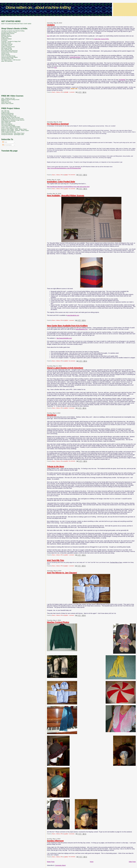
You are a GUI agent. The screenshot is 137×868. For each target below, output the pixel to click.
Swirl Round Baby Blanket (8, 125)
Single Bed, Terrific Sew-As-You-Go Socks (12, 119)
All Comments (7, 145)
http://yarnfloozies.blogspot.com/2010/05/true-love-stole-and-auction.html (68, 187)
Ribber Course (5, 101)
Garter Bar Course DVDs (101, 39)
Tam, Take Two (5, 111)
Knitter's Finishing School (8, 47)
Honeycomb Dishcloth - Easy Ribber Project (13, 133)
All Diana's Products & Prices (9, 32)
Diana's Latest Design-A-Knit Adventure (65, 368)
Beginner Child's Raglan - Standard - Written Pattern (15, 131)
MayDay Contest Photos (58, 622)
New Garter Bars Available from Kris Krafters (67, 326)
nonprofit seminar (75, 57)
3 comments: (72, 834)
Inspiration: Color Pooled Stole (61, 182)
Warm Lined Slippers (7, 124)
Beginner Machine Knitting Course (10, 100)
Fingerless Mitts (5, 112)
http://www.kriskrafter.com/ (64, 338)
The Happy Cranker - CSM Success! (11, 60)
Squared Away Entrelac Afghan (9, 57)
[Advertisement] (69, 17)
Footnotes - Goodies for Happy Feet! (11, 41)
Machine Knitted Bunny (7, 113)
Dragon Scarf (5, 37)
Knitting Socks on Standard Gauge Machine (13, 120)
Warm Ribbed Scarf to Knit (8, 121)
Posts (5, 142)
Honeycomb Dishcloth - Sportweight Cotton (13, 135)
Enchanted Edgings (6, 39)
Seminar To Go (5, 53)
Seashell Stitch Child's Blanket (9, 52)
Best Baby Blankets (6, 36)
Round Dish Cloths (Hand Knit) (9, 51)
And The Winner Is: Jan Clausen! (62, 573)
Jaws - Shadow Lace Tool (8, 98)
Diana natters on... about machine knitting (38, 7)
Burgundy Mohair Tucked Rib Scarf (11, 117)
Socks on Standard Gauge (8, 56)
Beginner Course (6, 35)
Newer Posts (51, 862)
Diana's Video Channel (7, 104)
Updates (51, 25)
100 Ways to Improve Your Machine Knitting (13, 31)
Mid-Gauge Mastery (7, 48)
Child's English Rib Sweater (9, 132)
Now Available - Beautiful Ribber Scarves (66, 196)
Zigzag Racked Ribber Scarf (9, 116)
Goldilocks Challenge (7, 44)
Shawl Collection (6, 55)
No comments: (72, 175)
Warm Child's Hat (6, 123)
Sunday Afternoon (55, 841)
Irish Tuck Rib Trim (56, 560)
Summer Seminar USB (7, 59)
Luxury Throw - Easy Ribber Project (11, 127)
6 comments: (72, 408)
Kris (48, 36)
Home (92, 862)
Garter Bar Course (6, 43)
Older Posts (132, 862)
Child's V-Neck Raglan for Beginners (11, 128)
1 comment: (72, 92)
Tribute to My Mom (56, 467)
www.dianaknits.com (73, 315)
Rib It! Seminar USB (7, 49)
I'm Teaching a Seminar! (58, 124)
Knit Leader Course (6, 45)
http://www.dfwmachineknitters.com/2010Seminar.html (64, 168)
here (56, 68)
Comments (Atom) (60, 865)
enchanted (122, 80)
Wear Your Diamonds (7, 61)
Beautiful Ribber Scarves (8, 34)
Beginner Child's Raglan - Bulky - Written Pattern (14, 129)
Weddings (52, 415)
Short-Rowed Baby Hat (7, 115)
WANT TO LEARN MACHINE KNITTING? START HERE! (16, 24)
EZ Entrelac (4, 40)
